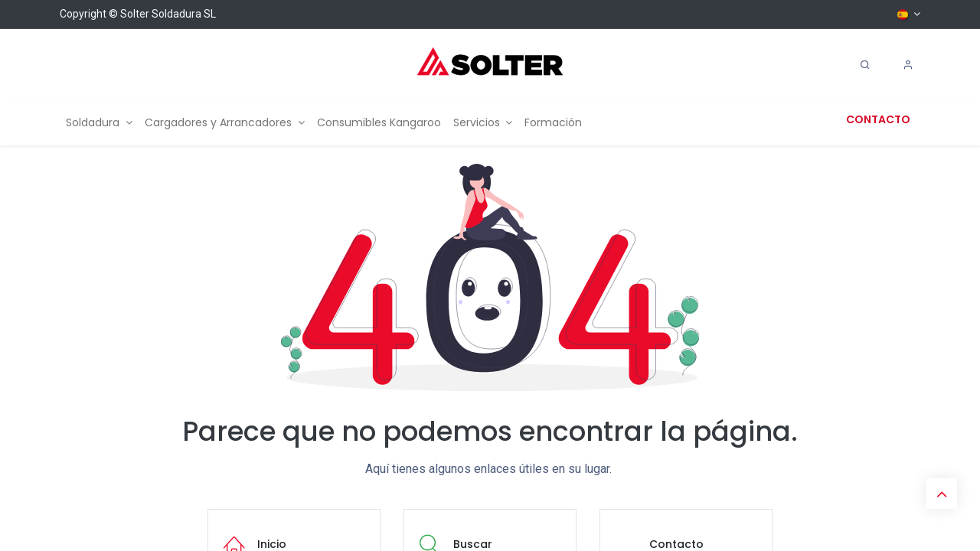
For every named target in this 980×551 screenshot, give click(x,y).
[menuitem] (99, 123)
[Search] (865, 65)
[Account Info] (908, 65)
